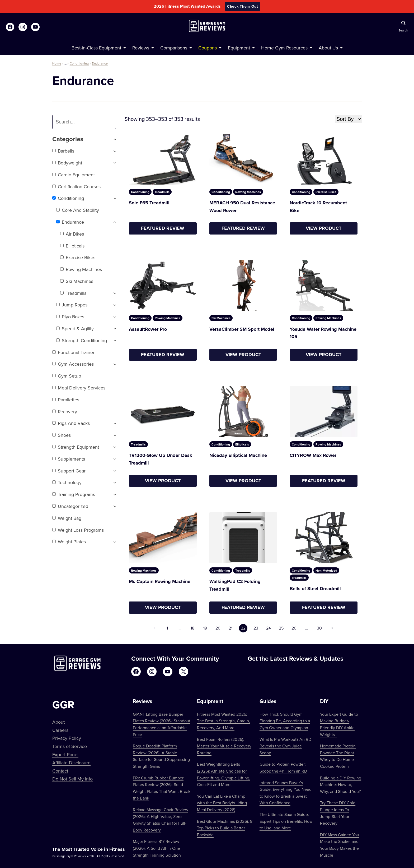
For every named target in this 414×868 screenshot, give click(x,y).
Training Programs (74, 494)
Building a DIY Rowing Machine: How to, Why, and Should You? (341, 785)
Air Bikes (72, 234)
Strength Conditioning (82, 340)
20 (218, 628)
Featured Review (163, 228)
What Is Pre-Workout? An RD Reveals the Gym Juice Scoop (285, 746)
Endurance (100, 63)
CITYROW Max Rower (313, 455)
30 (319, 628)
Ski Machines (77, 281)
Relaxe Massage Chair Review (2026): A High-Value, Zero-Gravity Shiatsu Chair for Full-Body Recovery (161, 820)
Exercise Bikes (78, 257)
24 (269, 628)
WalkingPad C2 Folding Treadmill (235, 585)
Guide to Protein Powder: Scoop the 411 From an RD (283, 768)
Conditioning (79, 63)
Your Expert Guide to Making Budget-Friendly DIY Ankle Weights (339, 724)
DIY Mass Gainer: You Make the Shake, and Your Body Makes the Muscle (340, 845)
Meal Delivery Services (79, 388)
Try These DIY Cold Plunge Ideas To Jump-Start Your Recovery (338, 813)
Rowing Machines (81, 269)
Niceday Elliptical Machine (238, 455)
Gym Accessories (73, 364)
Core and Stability (78, 210)
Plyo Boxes (70, 317)
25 (281, 628)
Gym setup (67, 376)
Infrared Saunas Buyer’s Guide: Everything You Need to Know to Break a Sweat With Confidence (286, 793)
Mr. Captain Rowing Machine (160, 581)
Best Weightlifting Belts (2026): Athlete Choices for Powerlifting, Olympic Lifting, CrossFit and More (224, 774)
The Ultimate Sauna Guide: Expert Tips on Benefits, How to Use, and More (286, 821)
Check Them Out (243, 6)
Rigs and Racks (71, 423)
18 (192, 628)
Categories (84, 139)
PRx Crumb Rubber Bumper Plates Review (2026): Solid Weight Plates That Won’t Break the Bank (162, 788)
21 (230, 628)
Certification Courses (76, 187)
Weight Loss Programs (78, 530)
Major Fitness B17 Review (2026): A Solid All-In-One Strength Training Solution (157, 848)
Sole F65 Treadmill (149, 203)
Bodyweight (67, 163)
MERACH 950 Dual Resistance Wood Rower (242, 207)
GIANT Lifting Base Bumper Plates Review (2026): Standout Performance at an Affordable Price (162, 724)
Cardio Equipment (74, 175)
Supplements (69, 459)
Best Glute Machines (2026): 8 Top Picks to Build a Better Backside (225, 828)
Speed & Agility (75, 329)
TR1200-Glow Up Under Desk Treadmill (161, 459)
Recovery (65, 412)
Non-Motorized (326, 570)
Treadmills (73, 293)
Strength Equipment (76, 447)
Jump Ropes (72, 305)
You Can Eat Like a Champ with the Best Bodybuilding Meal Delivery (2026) (222, 803)
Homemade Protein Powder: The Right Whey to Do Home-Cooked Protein (338, 756)
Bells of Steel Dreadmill (315, 589)
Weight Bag (67, 518)
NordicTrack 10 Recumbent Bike (318, 207)
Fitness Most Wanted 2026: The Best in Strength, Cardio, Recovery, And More (224, 721)
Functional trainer (73, 352)
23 (256, 628)
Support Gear (69, 471)
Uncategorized (70, 506)
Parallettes (66, 400)
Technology (67, 482)
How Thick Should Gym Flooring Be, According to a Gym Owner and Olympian (285, 721)
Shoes (62, 435)
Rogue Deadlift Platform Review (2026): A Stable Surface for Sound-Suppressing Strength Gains (161, 756)
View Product (324, 228)
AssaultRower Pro (148, 329)
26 (294, 628)
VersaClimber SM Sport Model (242, 329)
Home (57, 63)
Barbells (63, 151)
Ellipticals (72, 246)
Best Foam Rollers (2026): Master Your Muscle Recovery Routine (224, 746)
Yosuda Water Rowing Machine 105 (323, 333)
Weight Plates (69, 542)
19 (205, 628)
